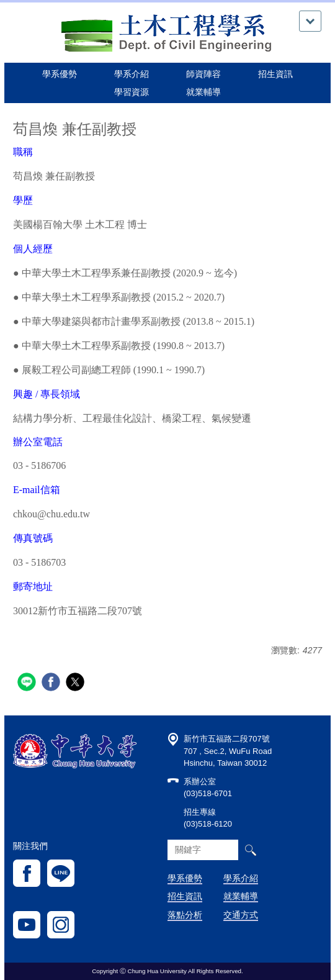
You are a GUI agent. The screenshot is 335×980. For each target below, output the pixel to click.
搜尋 (250, 850)
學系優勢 (60, 74)
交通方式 (241, 915)
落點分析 (185, 915)
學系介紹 (241, 878)
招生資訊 (185, 896)
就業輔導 (241, 896)
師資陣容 (203, 74)
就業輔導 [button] (203, 92)
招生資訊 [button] (275, 74)
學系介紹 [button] (132, 74)
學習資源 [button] (132, 92)
